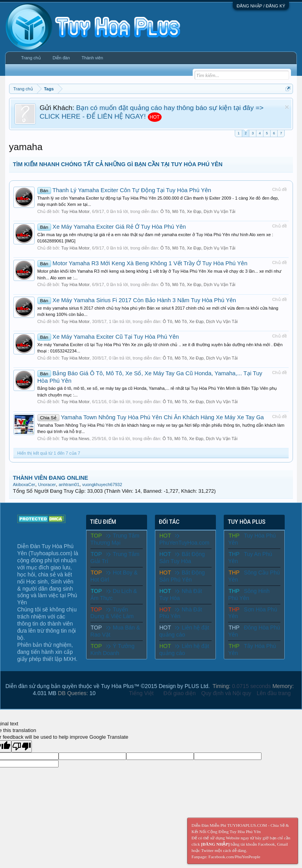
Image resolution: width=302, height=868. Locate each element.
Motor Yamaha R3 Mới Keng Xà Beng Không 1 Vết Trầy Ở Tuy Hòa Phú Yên (142, 263)
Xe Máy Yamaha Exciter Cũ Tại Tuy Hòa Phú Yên (108, 337)
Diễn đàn (61, 58)
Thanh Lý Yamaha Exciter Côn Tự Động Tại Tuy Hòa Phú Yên (124, 190)
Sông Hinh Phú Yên (249, 595)
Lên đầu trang (274, 693)
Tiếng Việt (141, 693)
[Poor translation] (22, 746)
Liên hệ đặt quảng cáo (184, 631)
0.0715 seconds (251, 686)
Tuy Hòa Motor (75, 211)
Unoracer (47, 484)
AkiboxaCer (24, 484)
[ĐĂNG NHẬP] (215, 844)
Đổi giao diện (180, 693)
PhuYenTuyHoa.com (184, 539)
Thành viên (92, 58)
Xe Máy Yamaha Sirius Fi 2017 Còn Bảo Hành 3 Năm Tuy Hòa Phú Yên (137, 300)
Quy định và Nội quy (226, 693)
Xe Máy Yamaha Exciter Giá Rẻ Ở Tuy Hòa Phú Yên (112, 227)
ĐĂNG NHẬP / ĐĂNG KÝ (261, 6)
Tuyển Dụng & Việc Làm (112, 613)
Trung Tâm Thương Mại (115, 539)
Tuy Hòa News (75, 439)
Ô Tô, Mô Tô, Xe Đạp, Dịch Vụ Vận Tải (198, 211)
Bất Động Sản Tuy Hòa (182, 558)
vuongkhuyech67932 (102, 484)
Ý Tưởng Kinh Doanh (112, 650)
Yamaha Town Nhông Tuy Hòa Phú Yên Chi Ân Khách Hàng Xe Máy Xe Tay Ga (151, 417)
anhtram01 (69, 484)
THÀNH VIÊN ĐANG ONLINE (51, 478)
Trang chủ (31, 58)
